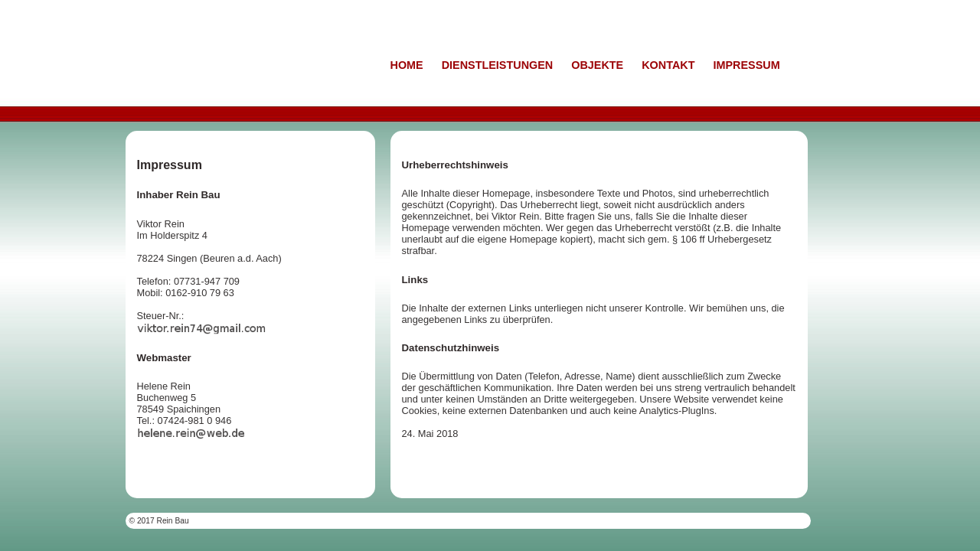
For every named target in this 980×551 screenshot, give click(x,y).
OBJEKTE (597, 65)
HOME (407, 65)
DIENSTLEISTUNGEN (498, 65)
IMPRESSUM (746, 65)
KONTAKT (668, 65)
